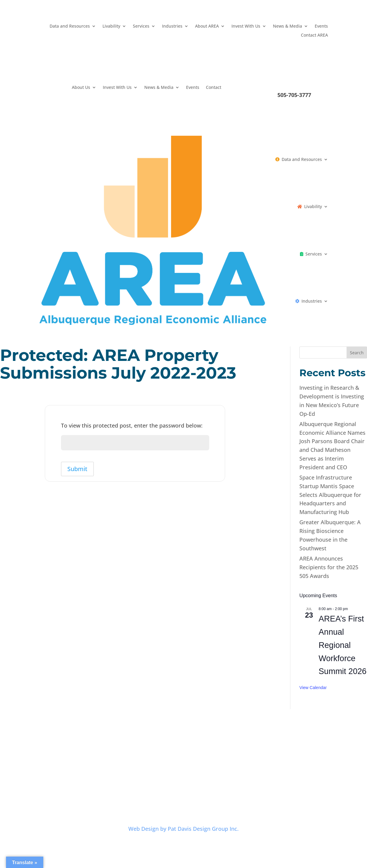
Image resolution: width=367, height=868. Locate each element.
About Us (81, 88)
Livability (111, 26)
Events (321, 26)
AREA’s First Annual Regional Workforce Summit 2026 (343, 645)
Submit (78, 470)
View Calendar (313, 688)
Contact (214, 88)
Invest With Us (246, 26)
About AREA (207, 26)
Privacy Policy (152, 784)
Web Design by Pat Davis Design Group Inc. (183, 829)
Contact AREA (314, 35)
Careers (124, 784)
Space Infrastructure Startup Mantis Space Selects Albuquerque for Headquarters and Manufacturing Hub (330, 495)
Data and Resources (70, 26)
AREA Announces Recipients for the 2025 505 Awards (329, 567)
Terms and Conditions (195, 784)
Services (141, 26)
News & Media (287, 26)
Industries (172, 26)
